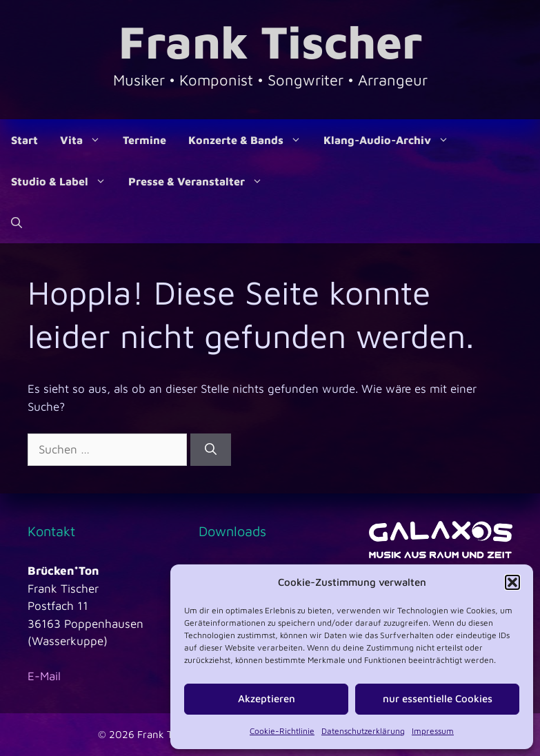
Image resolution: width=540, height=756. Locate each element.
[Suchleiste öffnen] (17, 223)
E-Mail (44, 676)
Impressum (433, 731)
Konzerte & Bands (250, 140)
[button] (512, 582)
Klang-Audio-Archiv (392, 140)
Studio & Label (64, 181)
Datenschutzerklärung (363, 731)
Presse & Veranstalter (201, 181)
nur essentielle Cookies (438, 698)
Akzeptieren (267, 698)
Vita (86, 140)
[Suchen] (211, 450)
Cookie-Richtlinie (282, 731)
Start (24, 140)
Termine (144, 140)
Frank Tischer (270, 41)
